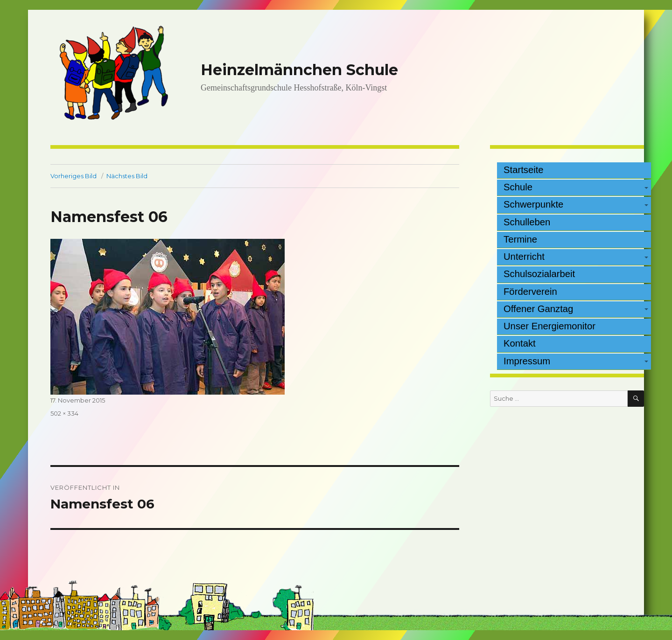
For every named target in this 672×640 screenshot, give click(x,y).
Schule (518, 187)
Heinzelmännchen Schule (299, 70)
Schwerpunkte (533, 204)
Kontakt (520, 343)
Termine (520, 239)
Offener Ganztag (538, 309)
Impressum (527, 361)
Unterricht (524, 257)
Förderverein (530, 292)
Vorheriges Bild (73, 176)
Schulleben (527, 222)
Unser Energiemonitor (549, 326)
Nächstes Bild (127, 176)
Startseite (524, 170)
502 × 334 (64, 413)
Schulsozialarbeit (539, 274)
